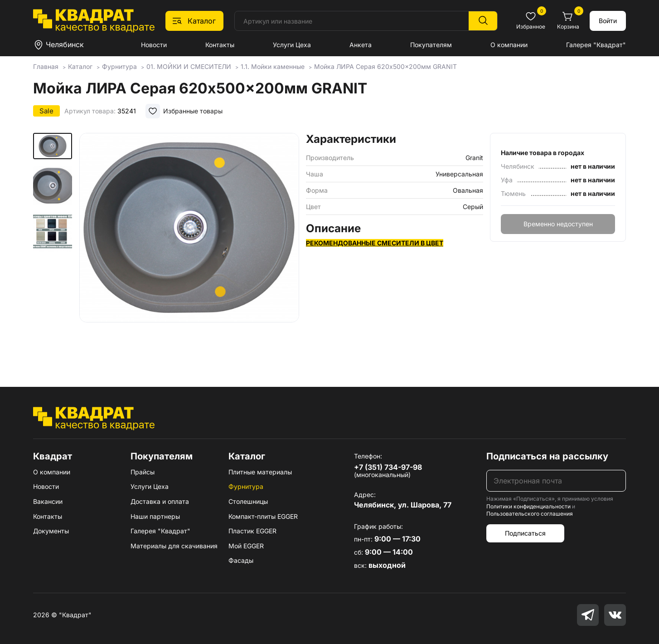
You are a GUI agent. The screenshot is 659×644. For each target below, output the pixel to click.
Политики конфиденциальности (528, 506)
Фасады (241, 560)
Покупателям (431, 45)
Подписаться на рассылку (547, 456)
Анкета (361, 45)
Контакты (220, 45)
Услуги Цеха (292, 45)
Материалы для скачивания (174, 546)
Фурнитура (246, 486)
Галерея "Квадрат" (596, 45)
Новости (154, 45)
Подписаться (525, 533)
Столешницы (248, 501)
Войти (608, 21)
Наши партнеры (155, 516)
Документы (51, 531)
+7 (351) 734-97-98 (388, 467)
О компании (509, 45)
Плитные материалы (260, 472)
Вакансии (48, 501)
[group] (189, 247)
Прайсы (143, 472)
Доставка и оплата (160, 501)
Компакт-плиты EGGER (263, 516)
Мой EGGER (246, 546)
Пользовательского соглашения (530, 514)
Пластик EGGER (252, 531)
